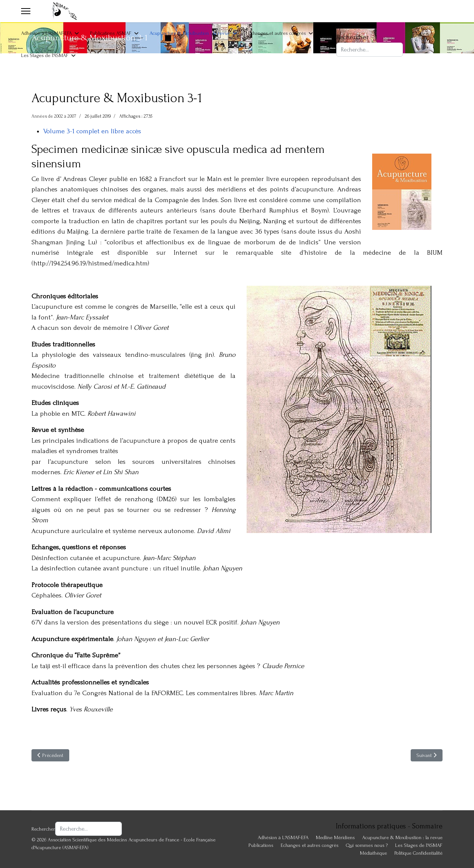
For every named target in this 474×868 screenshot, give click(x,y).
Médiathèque (373, 853)
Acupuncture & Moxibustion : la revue (190, 33)
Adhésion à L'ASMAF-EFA (46, 33)
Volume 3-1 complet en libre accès (92, 131)
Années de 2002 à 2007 (54, 116)
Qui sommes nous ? (367, 845)
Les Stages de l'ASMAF (45, 55)
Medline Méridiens (335, 837)
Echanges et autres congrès (277, 33)
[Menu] (26, 11)
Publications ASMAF (111, 33)
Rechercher (353, 37)
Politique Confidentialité (418, 853)
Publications (261, 845)
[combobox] (370, 50)
